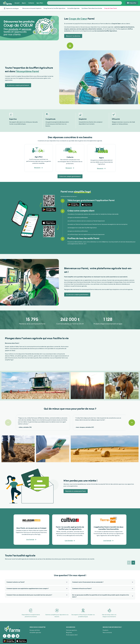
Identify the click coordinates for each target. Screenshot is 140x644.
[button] (73, 36)
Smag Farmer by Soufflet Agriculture (54, 8)
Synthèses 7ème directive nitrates (92, 8)
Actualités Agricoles (73, 8)
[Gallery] (70, 121)
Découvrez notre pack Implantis (32, 8)
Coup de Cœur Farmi (110, 8)
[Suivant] (132, 423)
